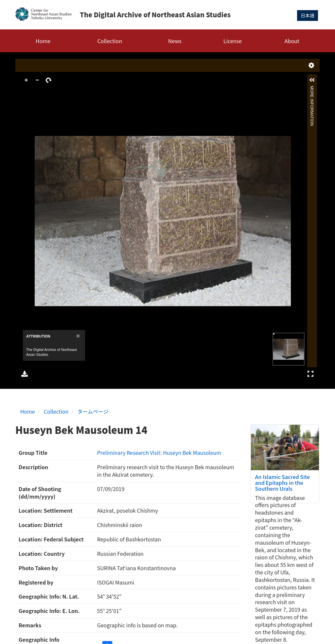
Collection (110, 41)
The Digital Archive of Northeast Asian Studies (155, 15)
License (233, 41)
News (175, 41)
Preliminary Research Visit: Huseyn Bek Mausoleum (159, 453)
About (292, 41)
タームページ (93, 411)
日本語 (308, 15)
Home (43, 41)
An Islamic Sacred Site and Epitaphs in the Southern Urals (282, 482)
